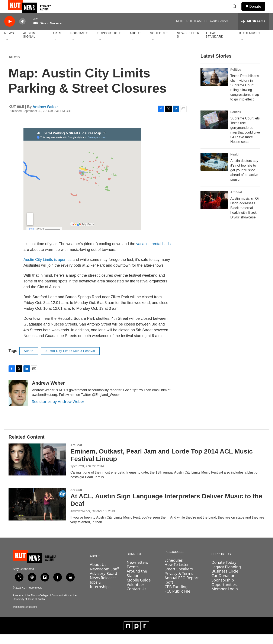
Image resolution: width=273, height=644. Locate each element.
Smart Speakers (179, 579)
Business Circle (225, 581)
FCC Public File (177, 601)
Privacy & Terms (179, 583)
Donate (258, 11)
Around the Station (137, 583)
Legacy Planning (226, 576)
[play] (10, 31)
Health (235, 164)
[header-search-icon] (237, 11)
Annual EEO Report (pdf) (182, 589)
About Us (98, 574)
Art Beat (236, 202)
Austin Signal (29, 44)
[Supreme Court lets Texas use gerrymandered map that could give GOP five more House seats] (214, 129)
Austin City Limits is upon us (47, 269)
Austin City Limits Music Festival (70, 361)
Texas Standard (215, 44)
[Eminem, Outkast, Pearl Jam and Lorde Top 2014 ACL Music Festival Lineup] (37, 469)
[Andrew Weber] (18, 403)
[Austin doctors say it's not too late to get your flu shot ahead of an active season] (214, 172)
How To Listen (177, 574)
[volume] (22, 31)
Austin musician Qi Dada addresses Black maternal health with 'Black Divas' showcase (245, 217)
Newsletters (188, 44)
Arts (57, 43)
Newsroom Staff (104, 579)
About (135, 43)
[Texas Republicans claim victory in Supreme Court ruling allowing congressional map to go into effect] (214, 87)
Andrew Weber (45, 116)
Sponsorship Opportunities (224, 592)
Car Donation (223, 585)
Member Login (225, 598)
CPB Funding (176, 596)
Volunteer (135, 594)
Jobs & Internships (100, 594)
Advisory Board (103, 583)
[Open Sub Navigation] (7, 49)
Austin (14, 67)
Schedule (159, 43)
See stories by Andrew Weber (58, 411)
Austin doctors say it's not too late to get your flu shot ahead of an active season (244, 180)
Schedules (174, 570)
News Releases (103, 587)
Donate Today (224, 572)
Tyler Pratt (77, 476)
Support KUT (109, 43)
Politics (236, 79)
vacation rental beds (153, 253)
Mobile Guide (139, 590)
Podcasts (79, 43)
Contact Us (136, 598)
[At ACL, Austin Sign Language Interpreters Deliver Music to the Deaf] (37, 514)
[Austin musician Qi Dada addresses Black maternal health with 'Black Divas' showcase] (214, 209)
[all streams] (253, 31)
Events (133, 576)
